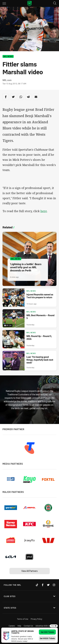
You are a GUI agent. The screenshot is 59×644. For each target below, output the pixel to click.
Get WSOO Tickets (47, 638)
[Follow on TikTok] (37, 585)
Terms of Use (23, 619)
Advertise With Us (43, 626)
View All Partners (29, 571)
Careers (12, 626)
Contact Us (28, 626)
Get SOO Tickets (47, 632)
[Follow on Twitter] (48, 585)
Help (19, 626)
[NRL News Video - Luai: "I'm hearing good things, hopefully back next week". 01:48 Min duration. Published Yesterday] (29, 361)
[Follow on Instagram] (54, 585)
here (44, 211)
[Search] (55, 3)
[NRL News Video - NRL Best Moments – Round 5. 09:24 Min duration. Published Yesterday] (29, 318)
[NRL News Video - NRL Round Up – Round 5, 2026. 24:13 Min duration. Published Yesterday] (29, 339)
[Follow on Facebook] (43, 585)
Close (54, 626)
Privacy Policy (36, 619)
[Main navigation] (4, 3)
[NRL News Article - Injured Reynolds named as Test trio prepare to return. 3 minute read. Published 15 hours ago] (29, 298)
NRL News (8, 57)
